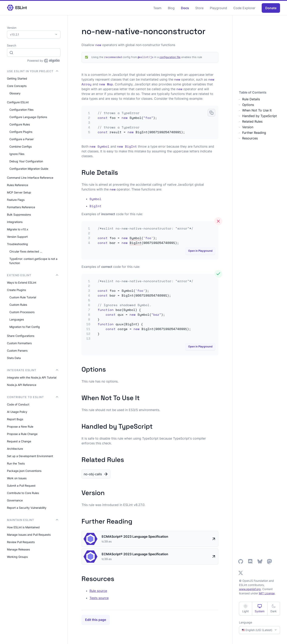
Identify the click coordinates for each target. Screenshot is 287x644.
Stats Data (14, 358)
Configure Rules (20, 124)
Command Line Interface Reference (30, 178)
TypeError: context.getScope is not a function (33, 261)
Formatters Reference (21, 207)
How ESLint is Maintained (23, 527)
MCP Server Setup (19, 192)
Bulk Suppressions (19, 215)
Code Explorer (244, 8)
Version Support (17, 237)
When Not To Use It (257, 110)
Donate (271, 8)
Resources (250, 138)
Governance (15, 500)
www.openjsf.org (250, 589)
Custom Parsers (17, 351)
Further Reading (254, 133)
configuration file (170, 57)
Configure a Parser (22, 139)
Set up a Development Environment (30, 456)
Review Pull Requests (21, 542)
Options (248, 105)
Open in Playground (200, 251)
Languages (17, 319)
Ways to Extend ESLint (22, 283)
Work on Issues (17, 478)
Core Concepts (17, 86)
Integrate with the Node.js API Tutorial (32, 377)
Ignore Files (17, 154)
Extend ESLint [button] (33, 275)
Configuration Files (21, 110)
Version (248, 127)
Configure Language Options (28, 117)
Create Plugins (16, 290)
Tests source (99, 598)
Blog (171, 8)
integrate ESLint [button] (33, 370)
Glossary (15, 93)
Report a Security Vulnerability (27, 508)
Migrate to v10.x (18, 229)
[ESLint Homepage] (17, 8)
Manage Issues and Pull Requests (29, 535)
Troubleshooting (17, 244)
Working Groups (17, 557)
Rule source (98, 591)
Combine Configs (21, 146)
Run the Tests (16, 463)
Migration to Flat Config (25, 327)
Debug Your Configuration (26, 161)
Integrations (15, 222)
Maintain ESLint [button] (33, 520)
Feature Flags (16, 200)
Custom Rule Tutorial (23, 297)
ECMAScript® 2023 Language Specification (135, 537)
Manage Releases (18, 549)
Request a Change (19, 441)
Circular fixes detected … (26, 251)
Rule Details (251, 99)
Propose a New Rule (20, 427)
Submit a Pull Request (21, 486)
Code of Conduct (18, 404)
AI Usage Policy (17, 412)
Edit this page (96, 620)
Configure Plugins (21, 132)
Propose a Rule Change (22, 434)
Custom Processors (22, 312)
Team (157, 8)
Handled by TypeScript (259, 116)
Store (199, 8)
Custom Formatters (19, 343)
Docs (185, 8)
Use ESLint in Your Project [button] (33, 71)
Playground (218, 8)
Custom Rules (18, 305)
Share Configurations (21, 336)
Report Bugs (15, 419)
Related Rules (252, 121)
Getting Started (17, 78)
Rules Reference (18, 185)
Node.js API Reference (22, 385)
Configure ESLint (18, 102)
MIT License (267, 593)
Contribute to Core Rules (23, 493)
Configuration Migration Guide (29, 169)
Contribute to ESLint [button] (33, 397)
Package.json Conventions (24, 471)
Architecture (15, 449)
